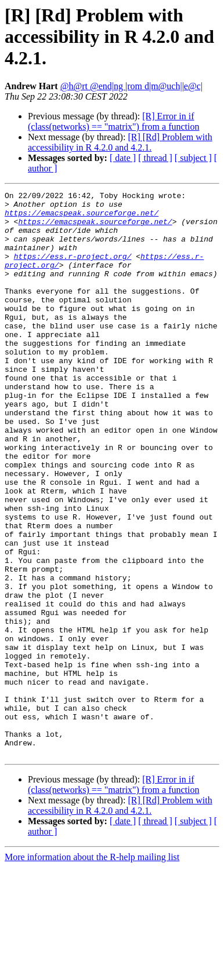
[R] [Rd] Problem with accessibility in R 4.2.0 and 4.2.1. (120, 142)
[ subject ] (193, 158)
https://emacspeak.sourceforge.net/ (82, 218)
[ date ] (123, 158)
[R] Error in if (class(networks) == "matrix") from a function (113, 121)
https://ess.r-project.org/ (73, 270)
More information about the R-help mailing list (92, 970)
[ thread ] (155, 158)
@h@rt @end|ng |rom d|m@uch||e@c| (131, 86)
